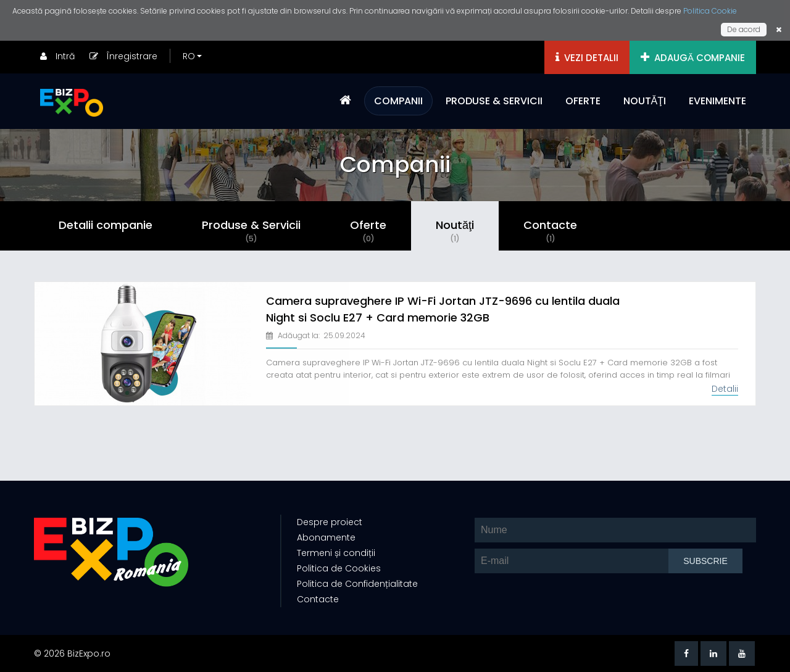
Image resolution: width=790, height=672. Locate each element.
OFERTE (583, 101)
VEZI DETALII (587, 58)
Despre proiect (330, 522)
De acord (744, 29)
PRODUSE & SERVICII (494, 101)
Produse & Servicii (251, 231)
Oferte (368, 231)
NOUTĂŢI (645, 101)
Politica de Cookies (339, 568)
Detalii (725, 389)
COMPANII (398, 101)
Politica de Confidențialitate (357, 584)
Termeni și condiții (336, 553)
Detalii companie (106, 225)
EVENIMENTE (717, 101)
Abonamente (326, 537)
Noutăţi (455, 231)
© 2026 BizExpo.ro (72, 653)
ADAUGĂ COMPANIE (693, 58)
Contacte (550, 231)
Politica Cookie (710, 11)
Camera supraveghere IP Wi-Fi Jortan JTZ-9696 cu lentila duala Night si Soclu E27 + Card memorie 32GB (443, 309)
